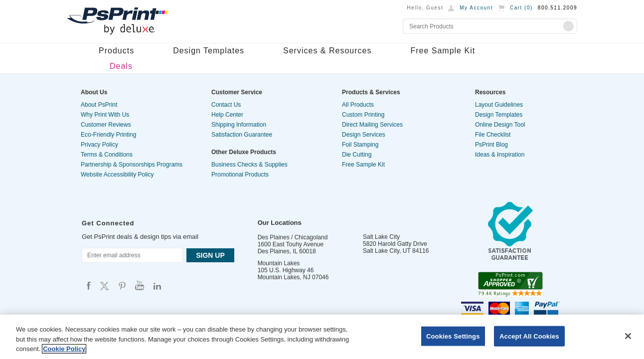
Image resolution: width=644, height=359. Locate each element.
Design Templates (209, 51)
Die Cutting (357, 155)
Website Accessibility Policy (117, 175)
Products (116, 51)
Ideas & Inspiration (500, 155)
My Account (476, 8)
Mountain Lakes (279, 263)
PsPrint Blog (491, 145)
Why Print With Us (105, 115)
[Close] (628, 336)
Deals (121, 66)
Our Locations (280, 223)
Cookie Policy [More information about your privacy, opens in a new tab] (64, 349)
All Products (358, 105)
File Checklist (493, 135)
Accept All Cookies (529, 336)
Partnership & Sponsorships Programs (132, 165)
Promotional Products (240, 175)
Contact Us (226, 105)
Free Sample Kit (443, 51)
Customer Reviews (106, 125)
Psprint (89, 285)
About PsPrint (99, 105)
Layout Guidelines (499, 105)
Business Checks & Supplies (249, 165)
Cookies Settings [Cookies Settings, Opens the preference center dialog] (453, 336)
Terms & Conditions (107, 155)
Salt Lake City (381, 237)
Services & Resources (327, 51)
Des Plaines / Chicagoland (293, 237)
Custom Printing (363, 115)
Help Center (227, 115)
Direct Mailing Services (372, 125)
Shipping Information (239, 125)
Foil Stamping (360, 145)
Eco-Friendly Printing (108, 135)
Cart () (521, 8)
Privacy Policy (99, 145)
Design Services (364, 135)
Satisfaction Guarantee (242, 135)
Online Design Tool (500, 125)
